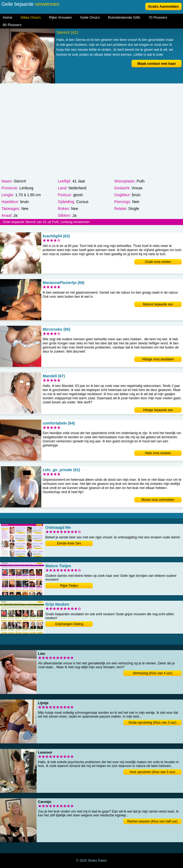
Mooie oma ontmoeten (158, 500)
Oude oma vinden (158, 262)
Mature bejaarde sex (158, 304)
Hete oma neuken (158, 453)
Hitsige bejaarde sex (158, 410)
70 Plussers (158, 17)
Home (8, 17)
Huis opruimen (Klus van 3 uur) (152, 772)
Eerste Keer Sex (69, 543)
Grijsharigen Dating (69, 624)
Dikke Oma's (31, 17)
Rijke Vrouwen (60, 17)
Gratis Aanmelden (164, 6)
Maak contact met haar (157, 64)
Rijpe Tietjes (69, 586)
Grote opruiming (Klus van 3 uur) (152, 723)
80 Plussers (12, 25)
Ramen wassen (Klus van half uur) (152, 821)
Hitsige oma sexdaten (158, 359)
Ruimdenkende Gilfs (124, 17)
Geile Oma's (90, 17)
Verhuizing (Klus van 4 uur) (152, 673)
